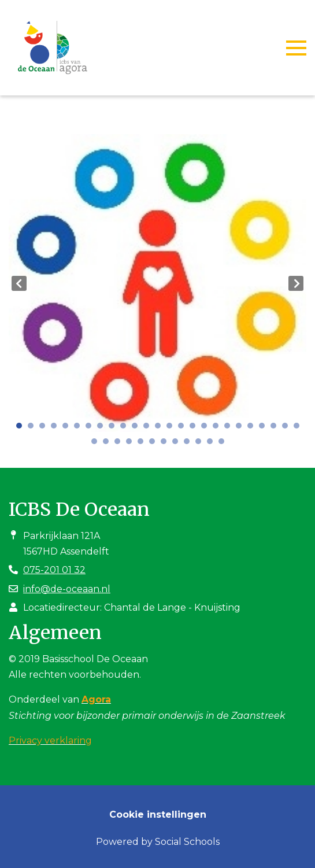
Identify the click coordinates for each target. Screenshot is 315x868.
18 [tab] (218, 429)
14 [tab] (172, 429)
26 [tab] (97, 444)
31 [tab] (155, 444)
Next (296, 283)
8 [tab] (103, 429)
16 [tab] (195, 429)
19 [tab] (230, 429)
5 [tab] (68, 429)
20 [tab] (242, 429)
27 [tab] (109, 444)
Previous (19, 283)
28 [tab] (120, 444)
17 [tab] (207, 429)
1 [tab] (22, 429)
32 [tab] (166, 444)
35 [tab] (201, 444)
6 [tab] (80, 429)
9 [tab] (114, 429)
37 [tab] (224, 444)
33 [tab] (178, 444)
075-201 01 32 (54, 570)
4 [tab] (57, 429)
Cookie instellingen (158, 815)
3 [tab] (45, 429)
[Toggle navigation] (296, 48)
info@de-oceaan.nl (67, 589)
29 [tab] (132, 444)
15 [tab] (184, 429)
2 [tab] (34, 429)
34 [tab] (190, 444)
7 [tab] (91, 429)
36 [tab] (213, 444)
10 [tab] (126, 429)
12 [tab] (149, 429)
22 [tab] (265, 429)
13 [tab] (161, 429)
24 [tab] (288, 429)
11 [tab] (138, 429)
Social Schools (187, 842)
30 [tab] (143, 444)
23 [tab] (276, 429)
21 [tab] (253, 429)
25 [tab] (299, 429)
